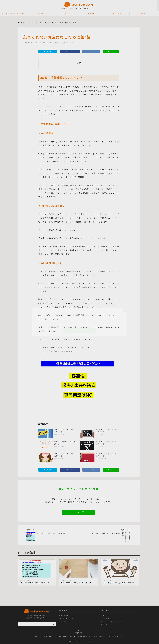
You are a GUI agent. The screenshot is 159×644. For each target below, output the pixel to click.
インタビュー (67, 14)
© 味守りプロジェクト (72, 641)
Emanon (91, 641)
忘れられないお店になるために (66, 43)
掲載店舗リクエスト (84, 637)
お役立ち (92, 14)
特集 (142, 14)
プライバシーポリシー (116, 637)
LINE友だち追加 (79, 512)
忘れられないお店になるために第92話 (77, 583)
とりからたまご (66, 621)
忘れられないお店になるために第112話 (119, 583)
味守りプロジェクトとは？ (16, 14)
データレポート (41, 14)
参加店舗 (117, 14)
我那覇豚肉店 (65, 615)
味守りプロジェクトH (58, 351)
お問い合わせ (100, 637)
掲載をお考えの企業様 (66, 637)
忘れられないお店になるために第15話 (35, 583)
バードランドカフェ (67, 618)
